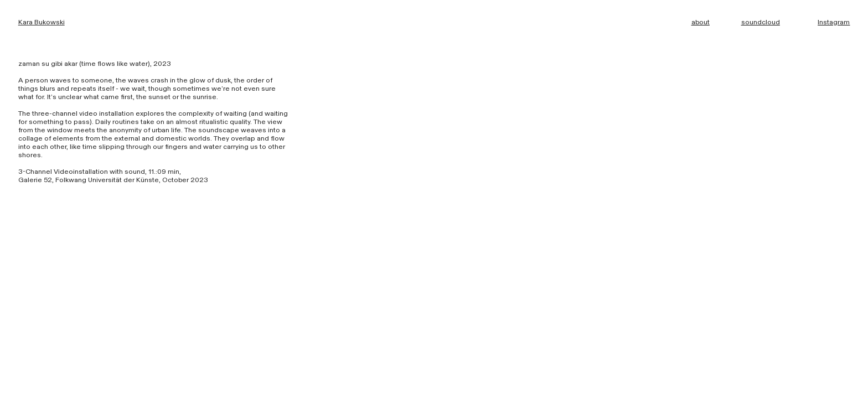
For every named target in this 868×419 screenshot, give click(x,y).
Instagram (834, 22)
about (701, 22)
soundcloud (761, 22)
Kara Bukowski (42, 22)
